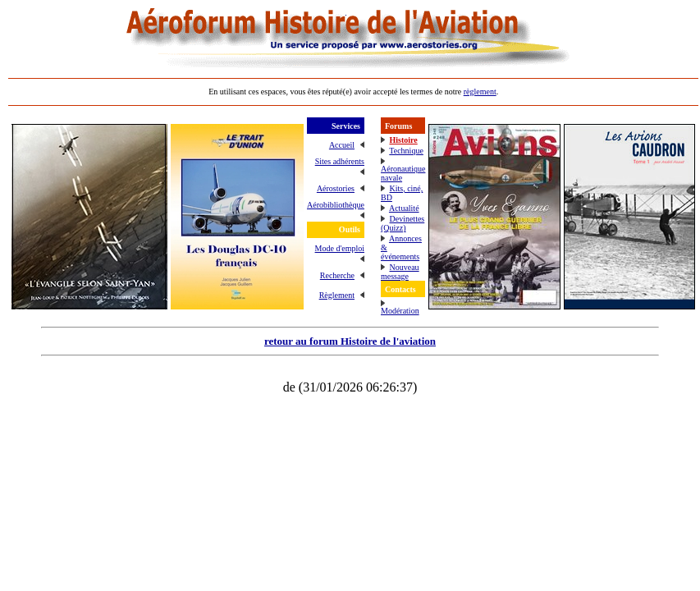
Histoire (403, 140)
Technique (406, 151)
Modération (400, 311)
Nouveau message (400, 272)
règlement (480, 92)
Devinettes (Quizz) (403, 223)
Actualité (404, 208)
